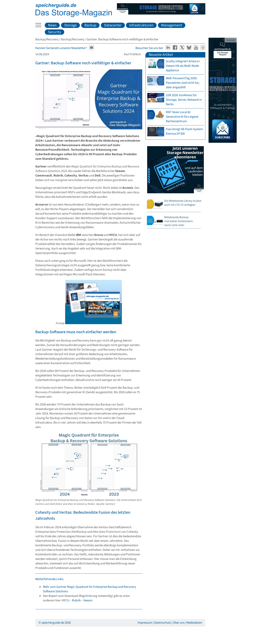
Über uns (179, 623)
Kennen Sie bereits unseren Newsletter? (61, 48)
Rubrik (76, 600)
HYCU (66, 600)
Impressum (145, 623)
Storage (70, 25)
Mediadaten (194, 623)
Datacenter (113, 25)
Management (172, 25)
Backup (90, 25)
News (52, 25)
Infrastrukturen (141, 25)
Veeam (88, 600)
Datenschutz (163, 623)
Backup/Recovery (47, 39)
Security (54, 32)
